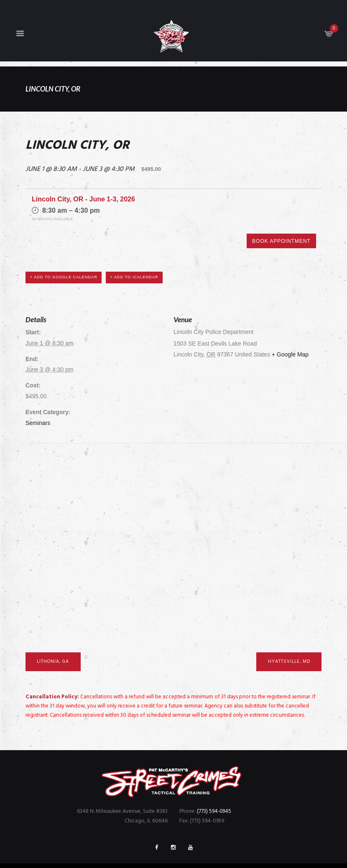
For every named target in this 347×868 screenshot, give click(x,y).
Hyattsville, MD (288, 632)
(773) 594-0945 (214, 782)
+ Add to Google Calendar (64, 247)
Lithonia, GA (54, 632)
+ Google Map (290, 325)
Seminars (38, 393)
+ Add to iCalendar (135, 247)
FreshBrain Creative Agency (251, 852)
